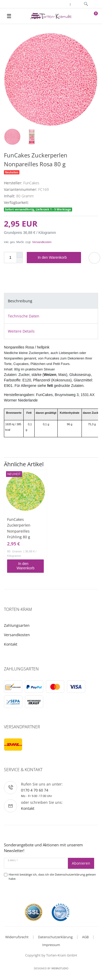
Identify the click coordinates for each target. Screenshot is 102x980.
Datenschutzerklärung (55, 937)
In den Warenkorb (57, 258)
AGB (85, 937)
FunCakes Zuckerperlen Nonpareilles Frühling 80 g (19, 528)
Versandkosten (42, 242)
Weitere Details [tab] (21, 331)
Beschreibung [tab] (20, 301)
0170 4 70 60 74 (35, 790)
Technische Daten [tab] (24, 316)
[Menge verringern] (20, 260)
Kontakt (11, 644)
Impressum (51, 945)
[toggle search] (86, 4)
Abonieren (81, 863)
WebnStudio (60, 968)
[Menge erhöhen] (20, 255)
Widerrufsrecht (17, 937)
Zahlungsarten (17, 625)
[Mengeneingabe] (10, 258)
